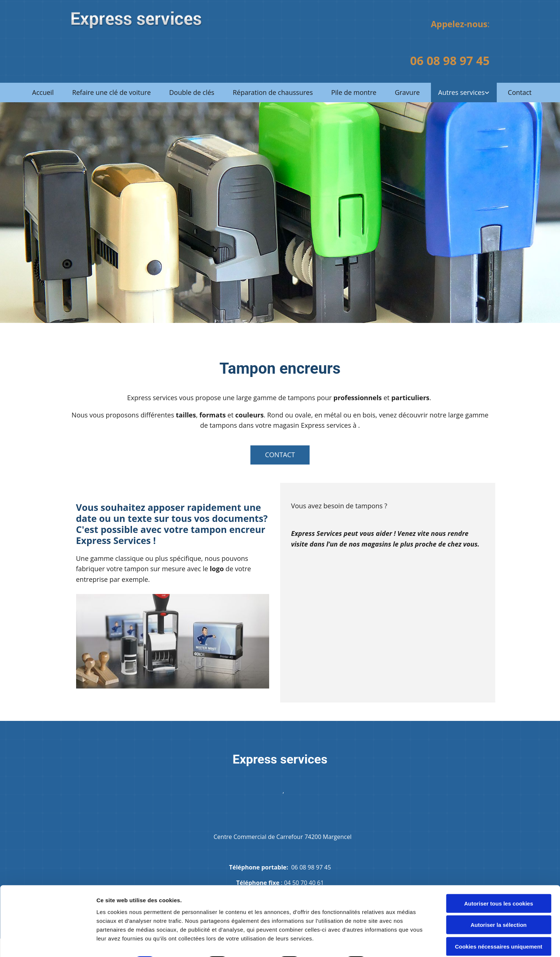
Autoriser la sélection (499, 894)
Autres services (461, 92)
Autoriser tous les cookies (499, 873)
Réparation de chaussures (273, 92)
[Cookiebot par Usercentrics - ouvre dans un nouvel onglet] (48, 943)
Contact (520, 92)
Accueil (43, 92)
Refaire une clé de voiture (111, 92)
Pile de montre (354, 92)
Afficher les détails (121, 942)
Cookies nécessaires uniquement (499, 916)
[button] (280, 455)
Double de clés (192, 92)
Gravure (407, 92)
